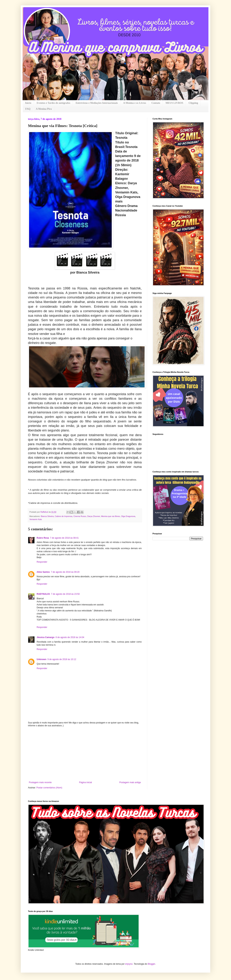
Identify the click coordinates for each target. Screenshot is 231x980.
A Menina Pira (44, 109)
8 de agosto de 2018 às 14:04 (70, 637)
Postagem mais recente (40, 782)
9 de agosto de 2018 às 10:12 (62, 659)
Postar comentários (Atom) (49, 788)
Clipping (193, 103)
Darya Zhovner (94, 516)
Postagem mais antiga (130, 782)
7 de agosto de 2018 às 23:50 (65, 594)
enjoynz (129, 964)
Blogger (152, 964)
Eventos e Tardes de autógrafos (53, 103)
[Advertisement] (85, 754)
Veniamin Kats (36, 519)
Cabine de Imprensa (63, 516)
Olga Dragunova (128, 516)
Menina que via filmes (110, 516)
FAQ (28, 109)
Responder (42, 562)
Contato (156, 103)
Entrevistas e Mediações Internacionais (97, 103)
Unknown (42, 659)
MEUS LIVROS (174, 103)
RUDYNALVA (43, 594)
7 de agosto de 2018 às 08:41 (64, 538)
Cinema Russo (80, 516)
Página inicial (85, 782)
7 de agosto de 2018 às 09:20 (65, 572)
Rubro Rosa (43, 538)
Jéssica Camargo (46, 637)
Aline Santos (43, 572)
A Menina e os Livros (135, 103)
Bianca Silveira (47, 516)
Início (28, 103)
